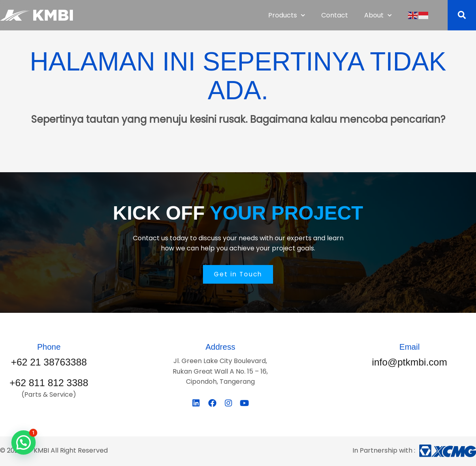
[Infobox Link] (49, 356)
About (378, 15)
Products (287, 15)
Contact (335, 15)
